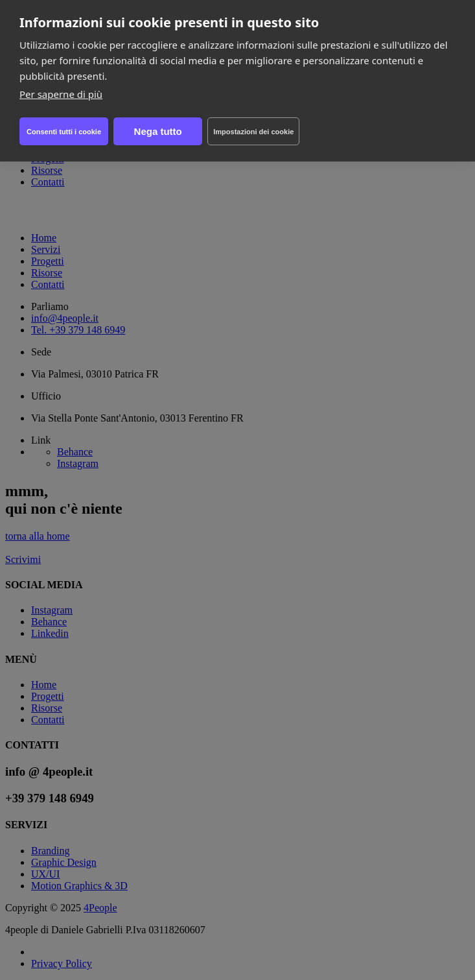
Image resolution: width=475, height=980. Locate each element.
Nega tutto (158, 131)
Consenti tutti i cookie (64, 132)
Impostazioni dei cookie (253, 132)
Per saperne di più (61, 94)
